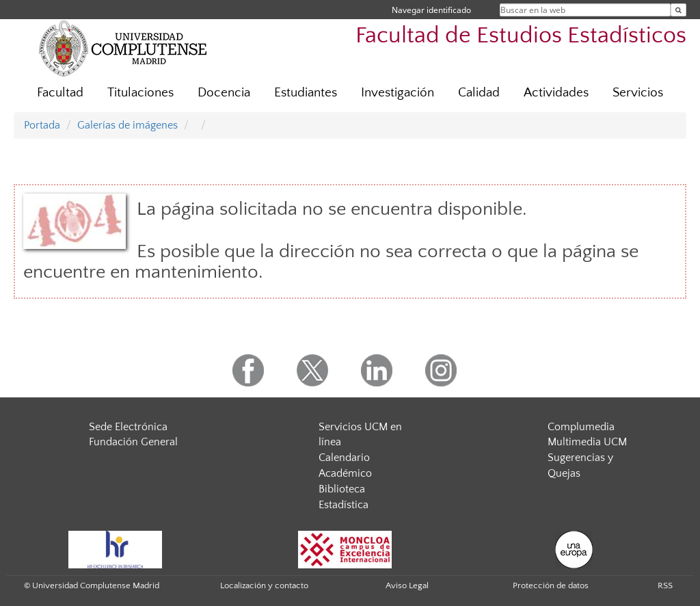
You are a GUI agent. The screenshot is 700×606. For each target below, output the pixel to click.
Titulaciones (140, 93)
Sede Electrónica (128, 427)
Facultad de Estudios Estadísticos (521, 36)
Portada (42, 125)
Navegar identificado (431, 10)
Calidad (479, 93)
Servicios (638, 93)
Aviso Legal (407, 585)
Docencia (224, 93)
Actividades (556, 93)
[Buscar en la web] (678, 10)
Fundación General (133, 442)
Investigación (398, 93)
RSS (665, 585)
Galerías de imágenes (127, 125)
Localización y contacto (264, 585)
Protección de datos (551, 585)
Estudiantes (306, 93)
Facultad (60, 93)
